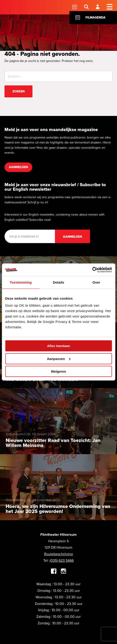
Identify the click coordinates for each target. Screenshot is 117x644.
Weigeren (58, 371)
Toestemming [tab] (21, 282)
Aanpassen (59, 359)
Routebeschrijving (58, 554)
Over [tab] (96, 282)
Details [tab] (59, 282)
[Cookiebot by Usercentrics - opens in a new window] (92, 270)
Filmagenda (95, 18)
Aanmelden (18, 167)
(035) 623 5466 (62, 561)
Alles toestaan (59, 346)
